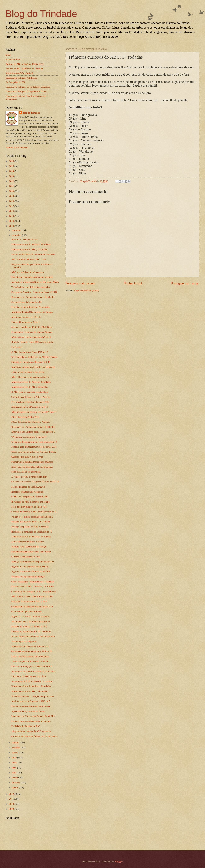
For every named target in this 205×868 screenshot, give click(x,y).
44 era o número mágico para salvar (28, 372)
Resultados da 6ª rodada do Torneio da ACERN (33, 297)
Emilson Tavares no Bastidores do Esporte (31, 721)
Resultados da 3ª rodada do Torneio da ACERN (33, 716)
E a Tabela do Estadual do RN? (26, 726)
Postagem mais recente (80, 283)
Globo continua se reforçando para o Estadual (33, 582)
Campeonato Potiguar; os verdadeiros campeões (28, 87)
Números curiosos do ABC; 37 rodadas (29, 249)
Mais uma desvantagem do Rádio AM (29, 507)
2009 (12, 809)
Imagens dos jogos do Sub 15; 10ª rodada (31, 522)
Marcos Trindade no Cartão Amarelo (28, 487)
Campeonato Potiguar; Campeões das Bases (26, 91)
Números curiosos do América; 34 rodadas (31, 686)
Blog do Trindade (41, 14)
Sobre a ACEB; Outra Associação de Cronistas (33, 254)
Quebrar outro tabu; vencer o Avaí (27, 457)
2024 (12, 171)
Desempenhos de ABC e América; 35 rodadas (33, 587)
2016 (12, 211)
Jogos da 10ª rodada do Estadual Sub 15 (30, 567)
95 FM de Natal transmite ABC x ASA (29, 602)
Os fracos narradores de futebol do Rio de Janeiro (34, 736)
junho (15, 763)
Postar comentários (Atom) (86, 290)
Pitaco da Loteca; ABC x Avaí (25, 417)
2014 (12, 221)
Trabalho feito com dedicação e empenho (31, 287)
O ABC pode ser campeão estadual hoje (30, 392)
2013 (12, 226)
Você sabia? (17, 347)
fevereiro (16, 783)
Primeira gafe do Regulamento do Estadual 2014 (34, 447)
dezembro (17, 230)
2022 (12, 181)
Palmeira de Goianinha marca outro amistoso (32, 462)
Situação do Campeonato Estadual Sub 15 (31, 362)
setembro (16, 748)
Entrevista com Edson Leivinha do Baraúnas (32, 467)
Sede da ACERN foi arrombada (26, 472)
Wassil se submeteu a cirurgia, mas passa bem (33, 696)
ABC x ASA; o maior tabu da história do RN (32, 596)
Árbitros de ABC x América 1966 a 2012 (25, 64)
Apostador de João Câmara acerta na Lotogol (32, 312)
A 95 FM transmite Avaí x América (28, 542)
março (15, 778)
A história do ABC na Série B (19, 73)
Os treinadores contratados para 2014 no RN (32, 651)
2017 (12, 206)
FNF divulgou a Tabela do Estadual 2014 (30, 402)
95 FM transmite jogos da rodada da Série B (32, 666)
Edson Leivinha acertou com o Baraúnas (30, 656)
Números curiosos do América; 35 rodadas (31, 537)
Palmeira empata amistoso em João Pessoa (31, 552)
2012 (12, 794)
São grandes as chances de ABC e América (31, 731)
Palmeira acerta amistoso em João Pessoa (31, 706)
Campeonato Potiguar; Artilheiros (21, 78)
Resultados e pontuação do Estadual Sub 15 (32, 532)
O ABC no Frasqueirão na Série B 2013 (30, 497)
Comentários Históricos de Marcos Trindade (32, 332)
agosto (15, 753)
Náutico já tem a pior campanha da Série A (31, 337)
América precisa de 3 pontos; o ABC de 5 (31, 701)
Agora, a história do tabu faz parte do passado (33, 562)
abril (14, 773)
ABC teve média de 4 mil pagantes (28, 272)
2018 (12, 201)
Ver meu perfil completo (17, 147)
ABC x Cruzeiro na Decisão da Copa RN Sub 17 (34, 412)
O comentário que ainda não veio (27, 611)
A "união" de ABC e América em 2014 (29, 477)
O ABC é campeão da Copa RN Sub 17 (30, 352)
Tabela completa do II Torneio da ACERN (31, 661)
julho (15, 758)
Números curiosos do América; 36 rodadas (31, 382)
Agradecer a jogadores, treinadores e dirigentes (33, 367)
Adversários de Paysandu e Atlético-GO (30, 647)
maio (14, 768)
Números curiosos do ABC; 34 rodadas (29, 691)
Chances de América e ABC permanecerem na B (34, 512)
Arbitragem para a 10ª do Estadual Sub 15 (31, 622)
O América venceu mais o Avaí (26, 557)
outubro (16, 743)
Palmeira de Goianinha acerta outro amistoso (32, 277)
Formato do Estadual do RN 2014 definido (31, 632)
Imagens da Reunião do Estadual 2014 (29, 626)
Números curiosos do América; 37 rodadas (31, 244)
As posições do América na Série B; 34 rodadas (33, 671)
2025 (12, 166)
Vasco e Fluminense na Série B (26, 322)
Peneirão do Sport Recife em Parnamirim (30, 307)
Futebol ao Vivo (13, 60)
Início (8, 55)
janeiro (15, 787)
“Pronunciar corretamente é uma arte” (29, 437)
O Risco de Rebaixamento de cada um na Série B (34, 442)
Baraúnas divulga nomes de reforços (28, 577)
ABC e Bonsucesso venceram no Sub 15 (30, 377)
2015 (12, 216)
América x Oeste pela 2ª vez (24, 239)
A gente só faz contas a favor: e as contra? (31, 617)
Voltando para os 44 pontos (24, 641)
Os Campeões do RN (15, 82)
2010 (12, 804)
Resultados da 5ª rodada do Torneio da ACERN (33, 427)
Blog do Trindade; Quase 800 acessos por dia (32, 342)
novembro (17, 235)
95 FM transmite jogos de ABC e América (31, 397)
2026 (12, 161)
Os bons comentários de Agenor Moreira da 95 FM (35, 482)
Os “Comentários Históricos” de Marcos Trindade (35, 357)
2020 (12, 191)
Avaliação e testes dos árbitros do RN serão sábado (35, 282)
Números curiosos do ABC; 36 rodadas (29, 387)
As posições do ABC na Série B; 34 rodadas (32, 681)
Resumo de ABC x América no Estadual (24, 69)
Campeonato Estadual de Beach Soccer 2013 (32, 607)
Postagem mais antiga (185, 283)
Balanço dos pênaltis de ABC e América (30, 527)
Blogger (119, 862)
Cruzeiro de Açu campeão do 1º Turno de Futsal (34, 592)
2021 (12, 186)
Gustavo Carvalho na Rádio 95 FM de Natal (32, 327)
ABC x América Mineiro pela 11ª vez (29, 259)
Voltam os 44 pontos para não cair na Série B (32, 517)
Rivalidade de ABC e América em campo (31, 502)
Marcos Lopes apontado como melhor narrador (33, 636)
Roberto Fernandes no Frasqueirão (27, 492)
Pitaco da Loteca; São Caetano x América (31, 422)
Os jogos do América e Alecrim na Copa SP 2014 (34, 292)
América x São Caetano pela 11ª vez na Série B (33, 432)
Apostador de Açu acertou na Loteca (28, 711)
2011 (12, 799)
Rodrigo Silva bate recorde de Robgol (29, 547)
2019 (12, 196)
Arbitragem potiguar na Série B (26, 317)
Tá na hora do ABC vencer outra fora (29, 676)
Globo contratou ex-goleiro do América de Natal (34, 452)
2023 (12, 176)
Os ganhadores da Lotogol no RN (27, 302)
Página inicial (133, 283)
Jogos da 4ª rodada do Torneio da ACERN (31, 572)
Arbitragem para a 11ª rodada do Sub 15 (30, 407)
